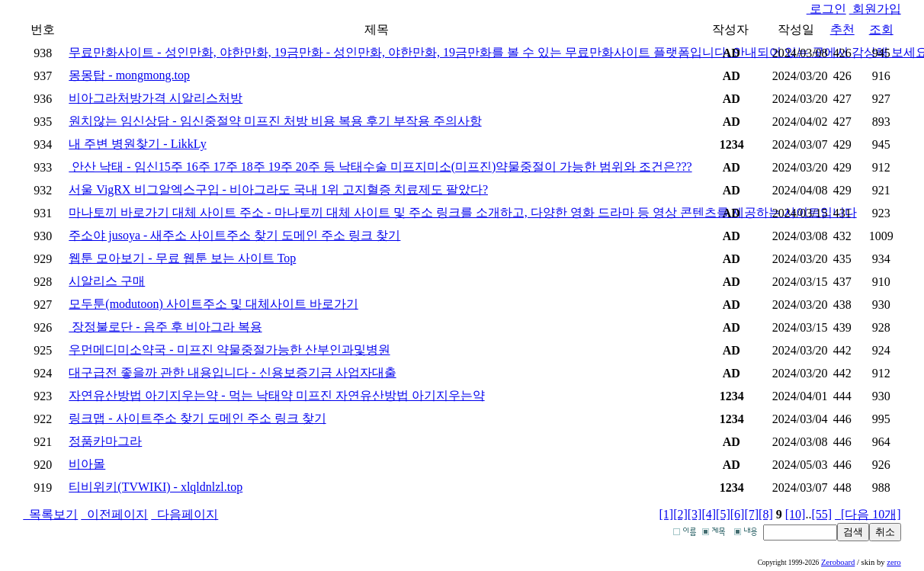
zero (894, 562)
